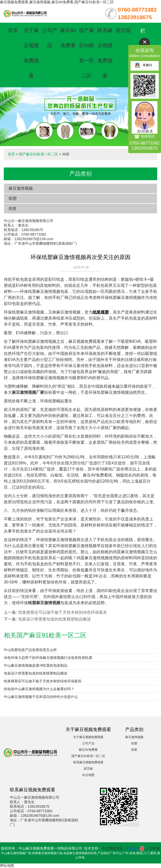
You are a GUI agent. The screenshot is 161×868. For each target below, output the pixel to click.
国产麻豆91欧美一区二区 (39, 154)
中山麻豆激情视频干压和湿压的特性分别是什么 (41, 697)
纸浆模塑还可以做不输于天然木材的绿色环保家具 (63, 612)
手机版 (155, 848)
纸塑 (13, 198)
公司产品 (88, 743)
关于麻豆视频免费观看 (88, 737)
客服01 (143, 65)
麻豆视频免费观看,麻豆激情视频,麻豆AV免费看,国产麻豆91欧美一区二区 (57, 2)
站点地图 (88, 775)
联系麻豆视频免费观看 (88, 762)
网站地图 (7, 865)
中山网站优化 (112, 848)
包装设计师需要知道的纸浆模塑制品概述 (55, 619)
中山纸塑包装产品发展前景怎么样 (30, 650)
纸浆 (13, 208)
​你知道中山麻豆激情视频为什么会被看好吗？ (39, 689)
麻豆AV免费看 (88, 750)
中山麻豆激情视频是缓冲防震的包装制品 (36, 665)
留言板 (123, 30)
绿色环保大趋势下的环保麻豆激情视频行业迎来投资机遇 (48, 658)
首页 (13, 30)
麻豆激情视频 (21, 188)
